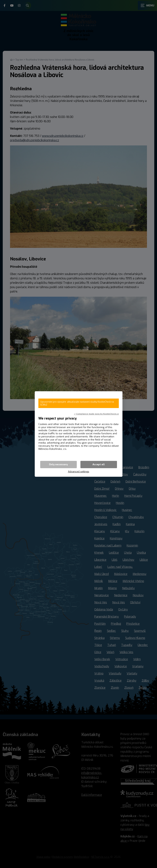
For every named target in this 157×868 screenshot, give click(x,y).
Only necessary (58, 464)
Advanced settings (79, 472)
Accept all (99, 464)
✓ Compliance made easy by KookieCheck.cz (96, 414)
